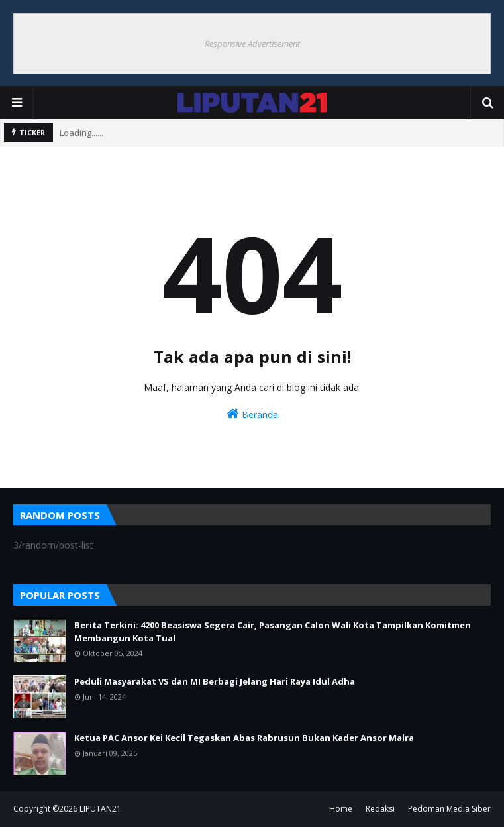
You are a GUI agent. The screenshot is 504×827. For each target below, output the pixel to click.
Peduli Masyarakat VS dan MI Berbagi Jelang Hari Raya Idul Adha (215, 681)
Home (341, 809)
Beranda (252, 414)
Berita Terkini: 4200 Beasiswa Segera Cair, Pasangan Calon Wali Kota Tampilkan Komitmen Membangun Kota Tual (273, 632)
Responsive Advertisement (252, 44)
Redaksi (380, 809)
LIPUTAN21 (100, 809)
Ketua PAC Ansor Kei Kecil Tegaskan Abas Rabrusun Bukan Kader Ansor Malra (244, 738)
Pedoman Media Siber (449, 809)
